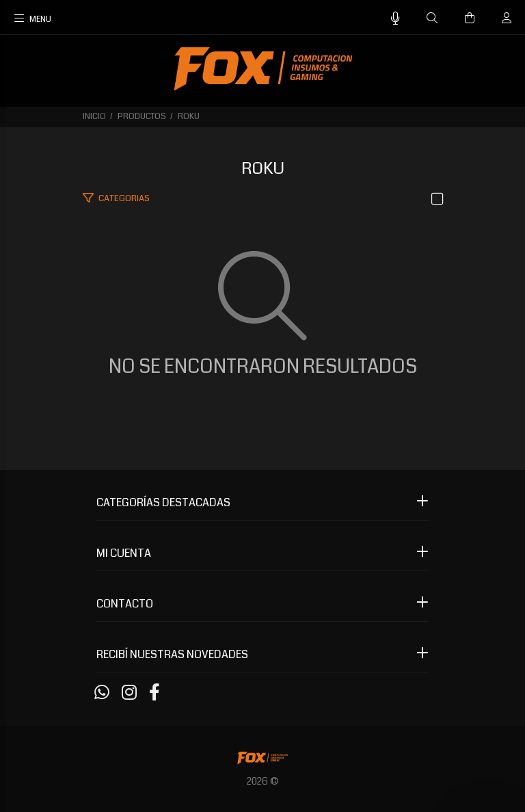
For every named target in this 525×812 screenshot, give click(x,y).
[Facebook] (154, 693)
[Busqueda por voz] (395, 19)
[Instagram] (129, 693)
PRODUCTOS (142, 117)
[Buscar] (432, 18)
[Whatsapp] (102, 693)
